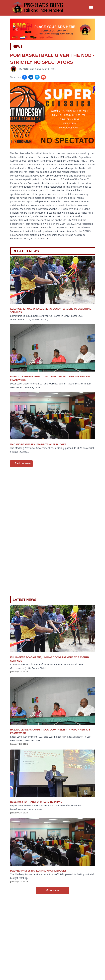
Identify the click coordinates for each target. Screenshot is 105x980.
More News (52, 890)
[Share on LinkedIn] (31, 77)
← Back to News (21, 464)
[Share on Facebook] (24, 77)
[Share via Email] (43, 77)
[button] (17, 29)
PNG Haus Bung (32, 69)
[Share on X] (37, 77)
